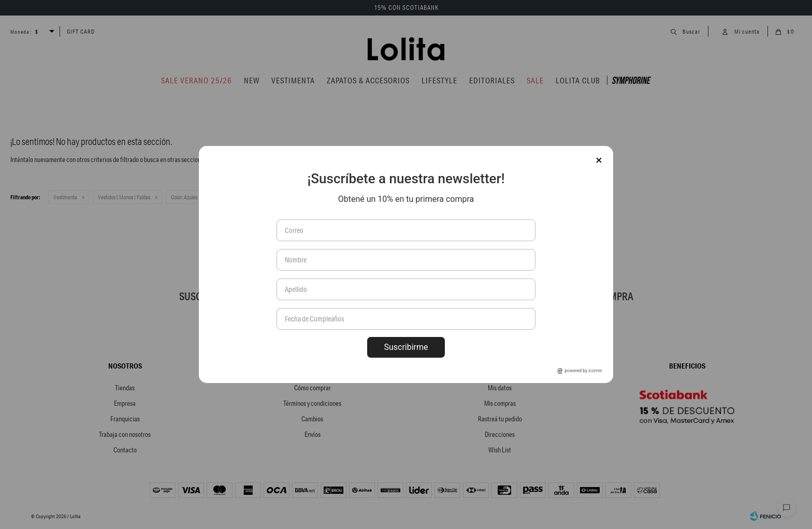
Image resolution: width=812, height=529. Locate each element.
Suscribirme (406, 347)
